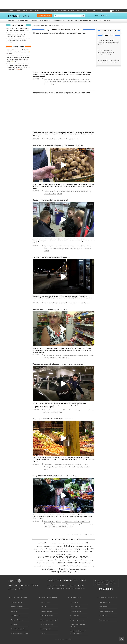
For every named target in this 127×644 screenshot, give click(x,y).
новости (72, 560)
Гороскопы (103, 615)
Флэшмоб (54, 412)
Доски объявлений (47, 615)
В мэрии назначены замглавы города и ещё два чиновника (16, 35)
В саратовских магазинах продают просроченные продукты (58, 145)
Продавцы (47, 467)
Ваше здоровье (75, 607)
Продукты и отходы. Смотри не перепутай (50, 200)
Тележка (69, 303)
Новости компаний (47, 624)
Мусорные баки (86, 246)
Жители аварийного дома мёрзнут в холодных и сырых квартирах (109, 61)
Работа (56, 11)
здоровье (54, 552)
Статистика (58, 580)
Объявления (65, 11)
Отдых (94, 11)
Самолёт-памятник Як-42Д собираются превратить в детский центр (108, 42)
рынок (90, 549)
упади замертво (72, 549)
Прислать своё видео (44, 16)
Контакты (83, 580)
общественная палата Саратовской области (64, 557)
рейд (67, 546)
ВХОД (97, 16)
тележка (75, 546)
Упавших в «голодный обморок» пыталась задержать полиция (59, 364)
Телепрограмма (105, 620)
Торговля (77, 467)
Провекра (73, 355)
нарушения (39, 560)
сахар (86, 552)
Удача (83, 467)
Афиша (101, 11)
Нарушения (48, 464)
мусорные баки (60, 549)
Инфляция (65, 79)
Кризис (58, 521)
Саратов (47, 84)
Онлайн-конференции (18, 629)
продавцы (82, 549)
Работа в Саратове (46, 611)
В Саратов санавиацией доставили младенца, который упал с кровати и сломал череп (18, 67)
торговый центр (55, 560)
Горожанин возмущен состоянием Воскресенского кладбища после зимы (18, 60)
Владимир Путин (49, 79)
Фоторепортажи (58, 21)
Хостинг (43, 633)
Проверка (85, 464)
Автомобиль (48, 303)
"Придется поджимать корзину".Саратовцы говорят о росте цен (59, 33)
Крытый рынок (74, 79)
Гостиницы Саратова (106, 611)
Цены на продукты (63, 357)
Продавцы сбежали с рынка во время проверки (53, 419)
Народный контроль (62, 355)
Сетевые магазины (85, 248)
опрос (52, 563)
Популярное (45, 21)
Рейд (92, 355)
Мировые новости (17, 607)
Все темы (107, 21)
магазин (62, 569)
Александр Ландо (49, 191)
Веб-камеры (80, 11)
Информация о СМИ (15, 589)
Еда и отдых (103, 607)
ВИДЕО (26, 16)
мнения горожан (56, 546)
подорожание (61, 554)
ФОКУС (50, 11)
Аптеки (19, 11)
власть (52, 543)
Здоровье (55, 139)
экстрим (80, 543)
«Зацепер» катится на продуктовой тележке (51, 257)
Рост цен (88, 81)
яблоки (69, 552)
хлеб (91, 552)
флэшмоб (62, 552)
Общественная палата (51, 248)
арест (46, 560)
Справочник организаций (49, 620)
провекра (39, 546)
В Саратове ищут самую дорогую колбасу (50, 309)
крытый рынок (78, 552)
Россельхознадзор (87, 524)
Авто (73, 11)
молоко (46, 546)
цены (87, 543)
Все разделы (115, 11)
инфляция (65, 560)
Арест (46, 410)
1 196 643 (98, 585)
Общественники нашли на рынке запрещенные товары (56, 476)
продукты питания (89, 534)
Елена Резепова (49, 355)
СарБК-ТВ (14, 611)
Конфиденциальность (71, 580)
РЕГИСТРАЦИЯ (105, 16)
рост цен (61, 563)
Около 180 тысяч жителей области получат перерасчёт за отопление (17, 29)
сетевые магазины (71, 566)
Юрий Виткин (88, 566)
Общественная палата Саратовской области (77, 191)
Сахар (52, 84)
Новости (11, 11)
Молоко (47, 81)
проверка (72, 563)
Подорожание (67, 81)
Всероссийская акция (55, 410)
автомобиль (80, 560)
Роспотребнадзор (74, 524)
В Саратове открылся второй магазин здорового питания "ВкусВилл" (62, 93)
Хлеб (57, 84)
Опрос (59, 81)
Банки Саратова (46, 629)
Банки (88, 11)
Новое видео (23, 21)
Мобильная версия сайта (63, 639)
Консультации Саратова (78, 620)
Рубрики (11, 21)
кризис (69, 554)
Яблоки (46, 251)
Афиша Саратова (105, 602)
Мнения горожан (85, 79)
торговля (89, 560)
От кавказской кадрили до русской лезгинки (84, 21)
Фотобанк (14, 624)
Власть (58, 79)
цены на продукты (85, 546)
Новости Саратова (17, 602)
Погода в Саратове (17, 620)
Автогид (43, 607)
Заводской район (67, 246)
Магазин (62, 139)
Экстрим (87, 303)
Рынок (71, 467)
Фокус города (15, 615)
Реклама (50, 580)
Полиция (72, 410)
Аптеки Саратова (75, 611)
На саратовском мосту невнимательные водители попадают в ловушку (106, 52)
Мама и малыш (75, 615)
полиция (36, 549)
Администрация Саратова (52, 246)
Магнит (66, 410)
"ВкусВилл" (47, 139)
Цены (60, 412)
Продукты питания (78, 81)
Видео (37, 11)
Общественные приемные (20, 633)
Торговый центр (78, 303)
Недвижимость (28, 11)
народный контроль (47, 549)
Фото (43, 11)
